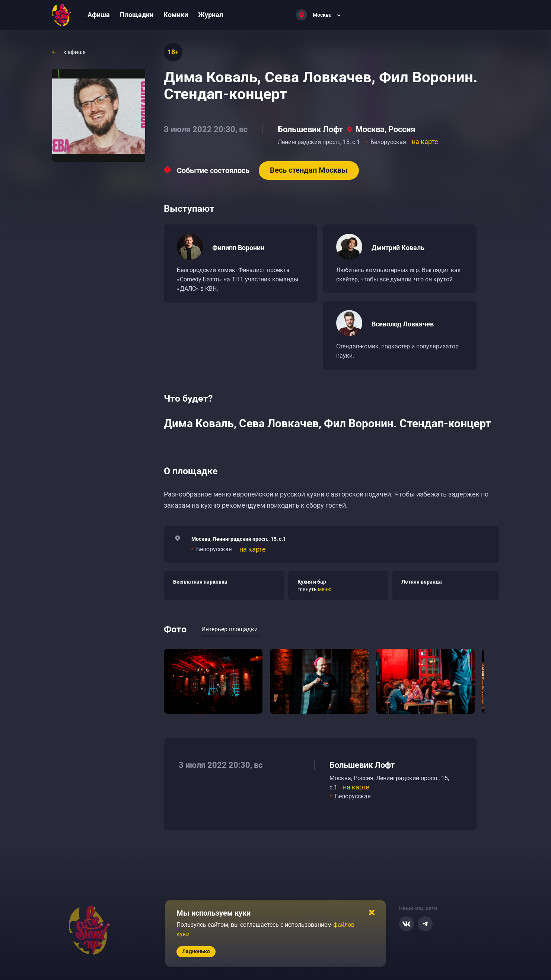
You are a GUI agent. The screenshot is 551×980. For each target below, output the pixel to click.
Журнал (211, 15)
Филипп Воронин (238, 248)
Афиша (99, 15)
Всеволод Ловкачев (403, 324)
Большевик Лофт (310, 129)
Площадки (137, 15)
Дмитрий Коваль (398, 248)
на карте (425, 142)
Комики (176, 15)
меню (325, 589)
